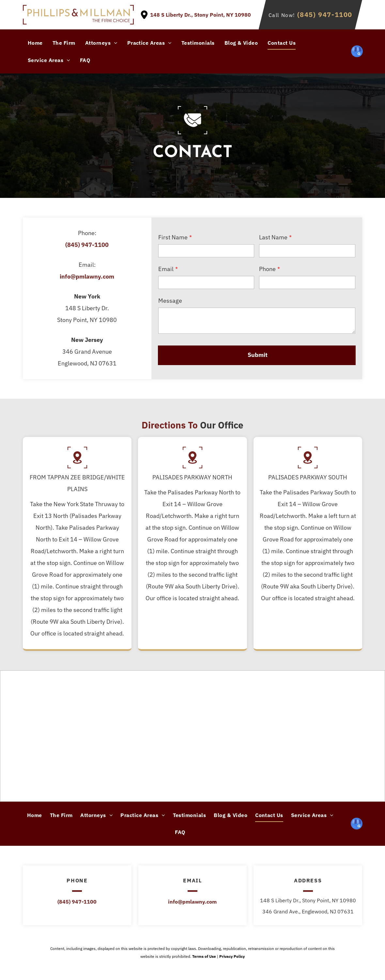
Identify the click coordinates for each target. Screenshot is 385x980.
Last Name (273, 237)
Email (166, 269)
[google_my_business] (357, 52)
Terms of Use (204, 956)
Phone (267, 269)
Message (170, 301)
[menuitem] (35, 43)
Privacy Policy (232, 956)
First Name (173, 237)
